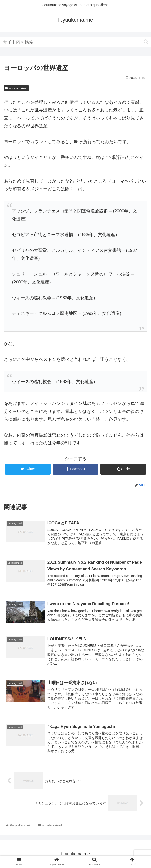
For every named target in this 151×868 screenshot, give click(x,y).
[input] (75, 42)
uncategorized (16, 88)
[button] (146, 42)
